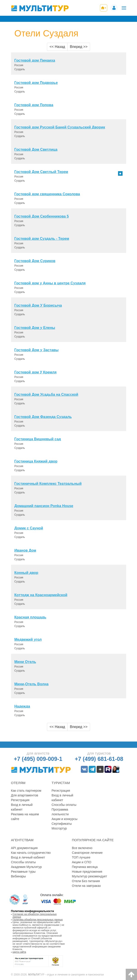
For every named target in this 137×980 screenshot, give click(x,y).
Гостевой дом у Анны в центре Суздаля (50, 283)
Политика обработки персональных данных (38, 919)
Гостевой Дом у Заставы (37, 350)
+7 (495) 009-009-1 (38, 759)
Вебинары (19, 876)
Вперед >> (79, 47)
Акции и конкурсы (65, 819)
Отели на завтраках (86, 886)
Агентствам (22, 840)
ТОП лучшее (81, 857)
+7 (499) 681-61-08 (99, 759)
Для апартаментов (25, 795)
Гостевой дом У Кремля (36, 372)
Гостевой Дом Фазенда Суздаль (43, 417)
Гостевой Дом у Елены (35, 328)
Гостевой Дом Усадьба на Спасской (46, 394)
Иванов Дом (25, 550)
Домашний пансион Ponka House (44, 506)
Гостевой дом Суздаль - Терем (42, 239)
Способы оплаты (64, 805)
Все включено (82, 848)
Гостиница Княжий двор (36, 461)
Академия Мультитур (27, 867)
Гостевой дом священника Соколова (47, 194)
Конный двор (26, 573)
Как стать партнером (26, 791)
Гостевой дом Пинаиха (35, 60)
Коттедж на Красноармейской (41, 595)
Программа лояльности (60, 812)
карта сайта (19, 952)
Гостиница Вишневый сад (38, 439)
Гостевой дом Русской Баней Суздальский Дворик (60, 127)
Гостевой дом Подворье (36, 83)
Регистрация (20, 800)
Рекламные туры (23, 872)
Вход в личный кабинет (22, 807)
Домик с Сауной (29, 528)
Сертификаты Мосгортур (62, 826)
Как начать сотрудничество (31, 853)
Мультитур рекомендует (90, 876)
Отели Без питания (86, 881)
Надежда (22, 706)
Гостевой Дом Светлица (36, 149)
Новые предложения (87, 872)
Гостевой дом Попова (34, 105)
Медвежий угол (28, 639)
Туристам (61, 783)
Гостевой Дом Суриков (35, 261)
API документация (24, 848)
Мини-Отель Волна (31, 684)
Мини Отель (25, 662)
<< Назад (57, 47)
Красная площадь (30, 617)
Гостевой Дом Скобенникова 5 (42, 216)
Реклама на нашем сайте (25, 817)
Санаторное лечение (87, 853)
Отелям (18, 783)
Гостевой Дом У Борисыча (38, 305)
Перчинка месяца (85, 867)
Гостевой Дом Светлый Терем (41, 172)
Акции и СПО (82, 862)
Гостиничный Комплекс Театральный (48, 484)
